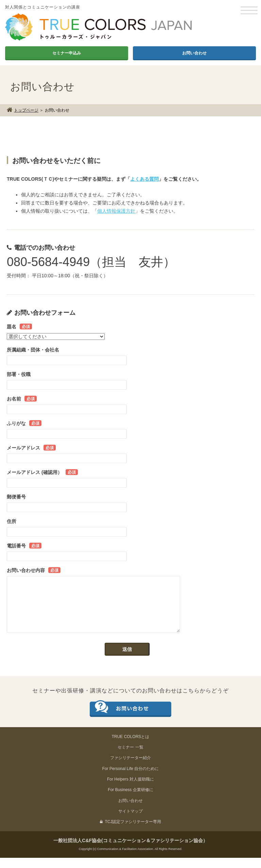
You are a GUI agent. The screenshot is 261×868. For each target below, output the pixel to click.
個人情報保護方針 (116, 211)
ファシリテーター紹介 (130, 768)
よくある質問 (144, 179)
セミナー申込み (67, 53)
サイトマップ (130, 821)
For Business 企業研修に (130, 800)
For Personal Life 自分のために (131, 779)
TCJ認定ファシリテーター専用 (131, 832)
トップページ (26, 110)
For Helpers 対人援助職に (130, 789)
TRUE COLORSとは (131, 747)
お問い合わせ (194, 53)
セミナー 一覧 (130, 757)
